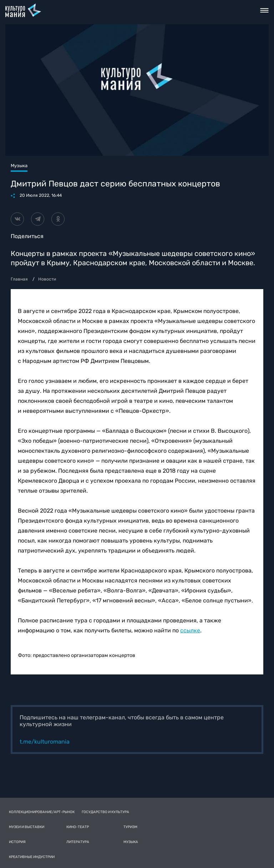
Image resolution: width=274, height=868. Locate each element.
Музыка (131, 842)
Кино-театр (78, 827)
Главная (19, 279)
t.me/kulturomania (45, 742)
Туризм (130, 827)
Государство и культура (105, 812)
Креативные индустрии (32, 857)
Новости (47, 279)
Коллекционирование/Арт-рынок (42, 812)
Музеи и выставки (27, 827)
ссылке (190, 630)
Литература (78, 842)
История (17, 842)
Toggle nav (265, 10)
